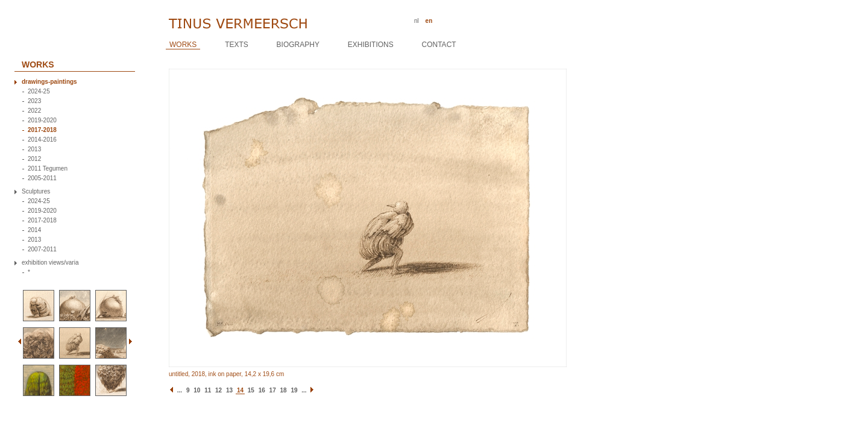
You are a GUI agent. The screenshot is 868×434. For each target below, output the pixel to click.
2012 (34, 159)
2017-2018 (42, 130)
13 (229, 390)
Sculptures (36, 192)
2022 (34, 111)
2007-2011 (42, 250)
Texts (237, 45)
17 (273, 390)
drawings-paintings (49, 82)
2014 (34, 230)
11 (208, 390)
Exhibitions (371, 45)
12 (219, 390)
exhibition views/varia (50, 263)
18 (284, 390)
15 (251, 390)
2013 (34, 149)
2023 (34, 101)
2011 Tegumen (48, 169)
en (429, 21)
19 (294, 390)
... (180, 390)
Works (183, 45)
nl (417, 21)
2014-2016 (42, 140)
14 (240, 390)
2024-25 (39, 92)
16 (262, 390)
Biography (298, 45)
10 (197, 390)
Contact (439, 45)
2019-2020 (42, 121)
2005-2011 (42, 178)
